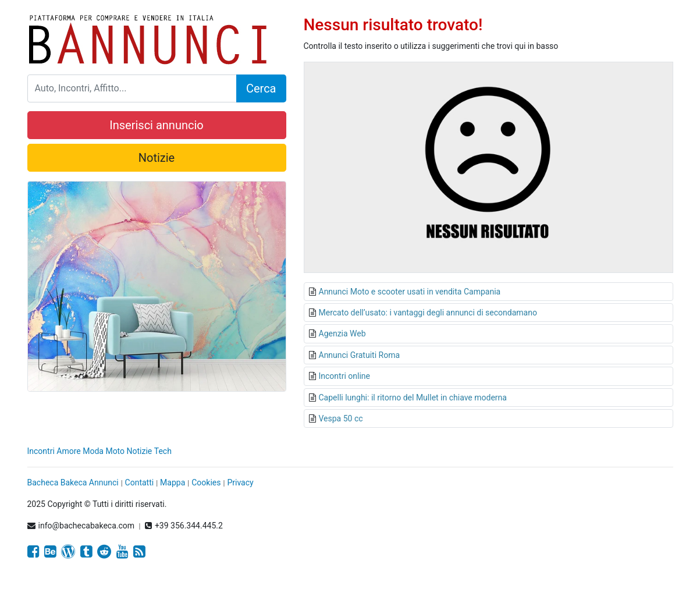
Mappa (173, 482)
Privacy (240, 482)
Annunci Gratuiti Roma (360, 355)
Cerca (261, 88)
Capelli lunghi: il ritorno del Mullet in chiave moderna (413, 398)
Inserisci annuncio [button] (156, 125)
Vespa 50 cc (341, 418)
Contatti (140, 482)
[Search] (132, 88)
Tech (163, 451)
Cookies (206, 482)
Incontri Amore (54, 451)
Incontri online (344, 376)
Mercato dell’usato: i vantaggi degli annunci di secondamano (428, 313)
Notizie (140, 451)
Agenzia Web (342, 333)
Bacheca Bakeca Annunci (73, 482)
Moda (93, 451)
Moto (115, 451)
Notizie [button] (157, 158)
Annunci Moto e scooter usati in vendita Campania (410, 292)
